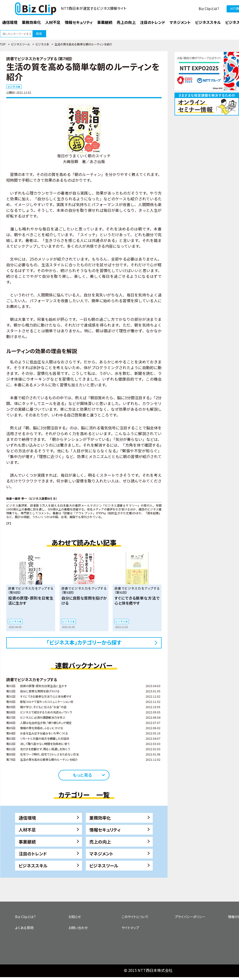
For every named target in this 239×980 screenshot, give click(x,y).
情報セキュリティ (105, 830)
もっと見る (82, 775)
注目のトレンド (33, 854)
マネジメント (101, 854)
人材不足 (27, 830)
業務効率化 (100, 818)
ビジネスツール (21, 44)
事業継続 (27, 842)
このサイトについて (135, 917)
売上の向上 (100, 842)
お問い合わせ (78, 928)
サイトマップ (130, 928)
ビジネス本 (42, 44)
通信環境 (27, 818)
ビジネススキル (33, 865)
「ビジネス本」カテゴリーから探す (84, 642)
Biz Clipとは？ (209, 9)
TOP (3, 44)
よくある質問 (24, 928)
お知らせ (75, 917)
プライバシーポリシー (190, 917)
